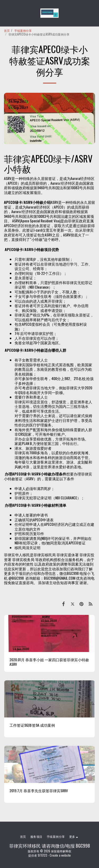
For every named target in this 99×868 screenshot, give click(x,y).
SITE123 (43, 855)
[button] (6, 13)
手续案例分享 (23, 30)
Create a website (60, 855)
